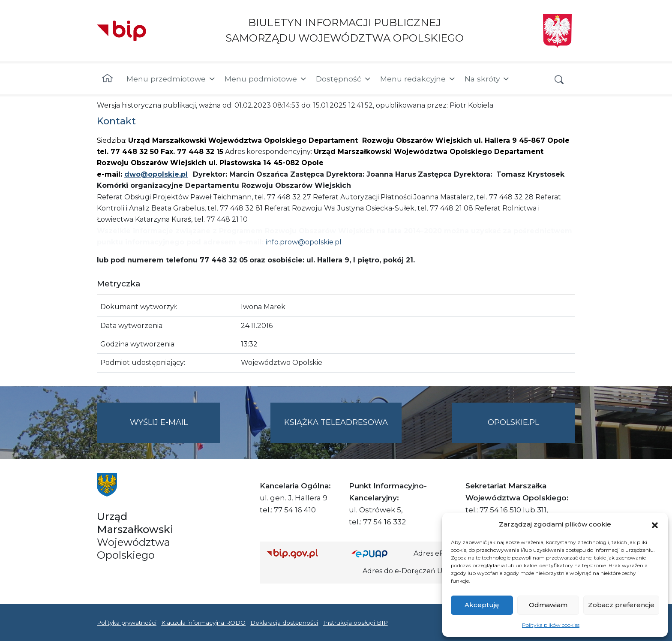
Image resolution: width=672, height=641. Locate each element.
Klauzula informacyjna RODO (203, 623)
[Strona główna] (107, 79)
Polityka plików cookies (551, 625)
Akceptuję (482, 605)
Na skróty (487, 79)
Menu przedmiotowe (171, 79)
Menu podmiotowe (266, 79)
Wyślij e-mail (175, 429)
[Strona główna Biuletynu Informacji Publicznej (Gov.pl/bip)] (302, 553)
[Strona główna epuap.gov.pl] (379, 553)
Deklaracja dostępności (284, 623)
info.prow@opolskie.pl (304, 242)
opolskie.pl (513, 422)
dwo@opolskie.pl (156, 174)
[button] (655, 524)
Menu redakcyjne (418, 79)
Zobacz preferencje (621, 605)
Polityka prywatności (127, 623)
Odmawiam (548, 605)
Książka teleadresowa (336, 422)
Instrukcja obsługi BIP (355, 623)
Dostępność (344, 79)
